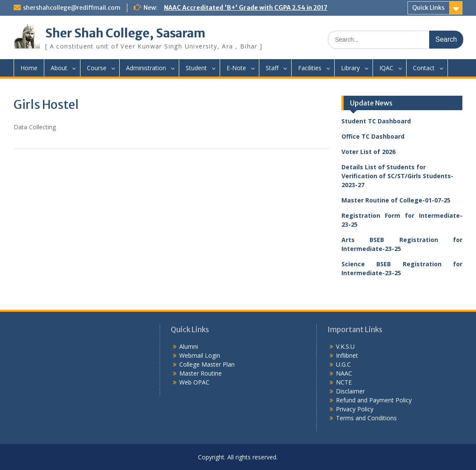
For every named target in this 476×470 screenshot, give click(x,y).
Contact (424, 68)
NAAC (344, 373)
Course (97, 68)
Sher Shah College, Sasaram (125, 33)
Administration (146, 68)
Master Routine (201, 373)
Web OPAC (194, 382)
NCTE (344, 382)
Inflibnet (347, 355)
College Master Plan (207, 364)
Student (196, 68)
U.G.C (343, 364)
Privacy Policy (355, 409)
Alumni (189, 346)
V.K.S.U (345, 346)
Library (350, 68)
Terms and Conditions (366, 418)
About (59, 68)
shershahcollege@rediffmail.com (72, 8)
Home (29, 68)
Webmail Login (200, 355)
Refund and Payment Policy (374, 400)
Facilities (310, 68)
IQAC (386, 68)
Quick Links (428, 8)
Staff (272, 68)
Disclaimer (350, 391)
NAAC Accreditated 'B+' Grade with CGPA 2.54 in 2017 (246, 8)
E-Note (236, 68)
